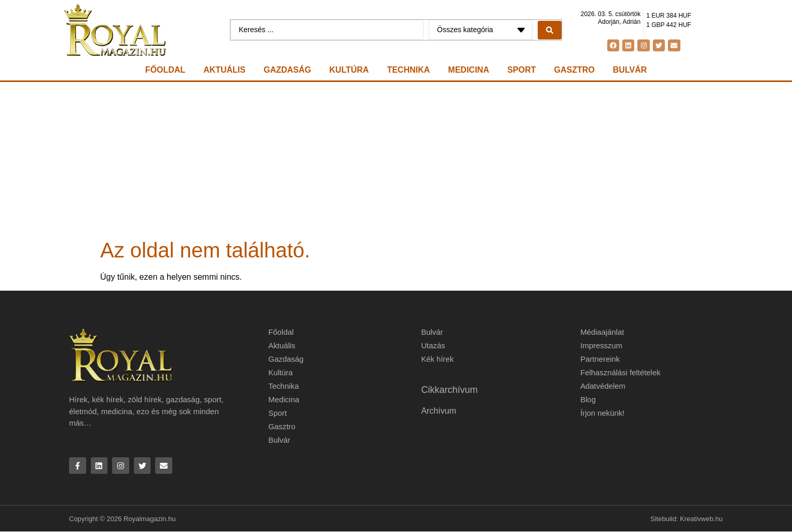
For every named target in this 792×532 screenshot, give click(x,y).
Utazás (433, 345)
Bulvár (630, 70)
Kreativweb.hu (701, 519)
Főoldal (165, 70)
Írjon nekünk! (603, 413)
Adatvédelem (603, 386)
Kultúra (349, 70)
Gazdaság (288, 70)
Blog (588, 399)
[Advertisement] (396, 160)
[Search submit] (550, 30)
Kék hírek (437, 359)
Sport (521, 70)
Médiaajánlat (602, 332)
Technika (409, 70)
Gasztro (575, 70)
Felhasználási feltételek (621, 372)
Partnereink (600, 359)
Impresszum (602, 345)
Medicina (468, 70)
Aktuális (224, 70)
